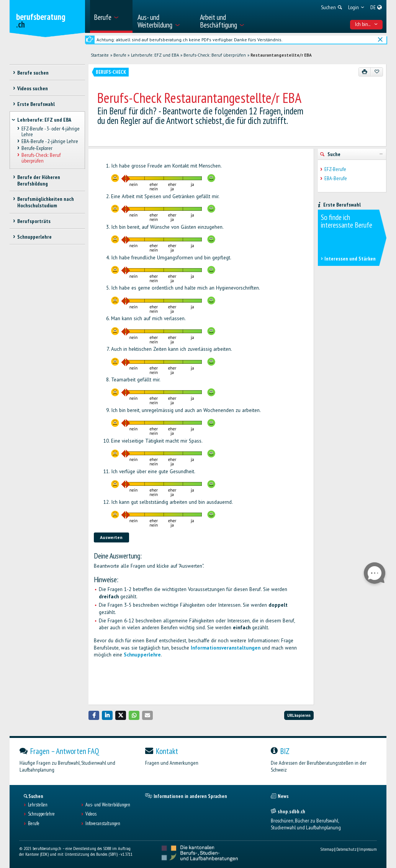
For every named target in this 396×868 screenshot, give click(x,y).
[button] (94, 715)
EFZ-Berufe (335, 169)
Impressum (368, 849)
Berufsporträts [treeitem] (34, 221)
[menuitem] (111, 16)
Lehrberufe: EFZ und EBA (155, 55)
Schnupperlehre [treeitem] (34, 237)
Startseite (100, 55)
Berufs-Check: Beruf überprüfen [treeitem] (41, 158)
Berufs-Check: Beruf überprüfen (215, 55)
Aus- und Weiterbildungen (108, 805)
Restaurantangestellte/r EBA (281, 55)
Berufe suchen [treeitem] (33, 73)
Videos (91, 814)
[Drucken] (365, 72)
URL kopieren (299, 715)
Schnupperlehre (142, 655)
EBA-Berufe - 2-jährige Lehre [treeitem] (50, 141)
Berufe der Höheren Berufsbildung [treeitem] (39, 180)
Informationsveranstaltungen (226, 648)
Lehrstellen (38, 805)
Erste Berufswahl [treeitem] (36, 104)
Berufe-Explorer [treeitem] (37, 148)
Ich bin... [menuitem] (367, 24)
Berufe (120, 55)
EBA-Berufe (336, 178)
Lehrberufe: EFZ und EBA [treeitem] (44, 120)
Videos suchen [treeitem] (33, 88)
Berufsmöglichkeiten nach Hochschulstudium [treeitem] (46, 202)
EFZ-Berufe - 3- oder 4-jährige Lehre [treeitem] (51, 131)
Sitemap (327, 849)
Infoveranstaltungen (103, 824)
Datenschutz (346, 849)
